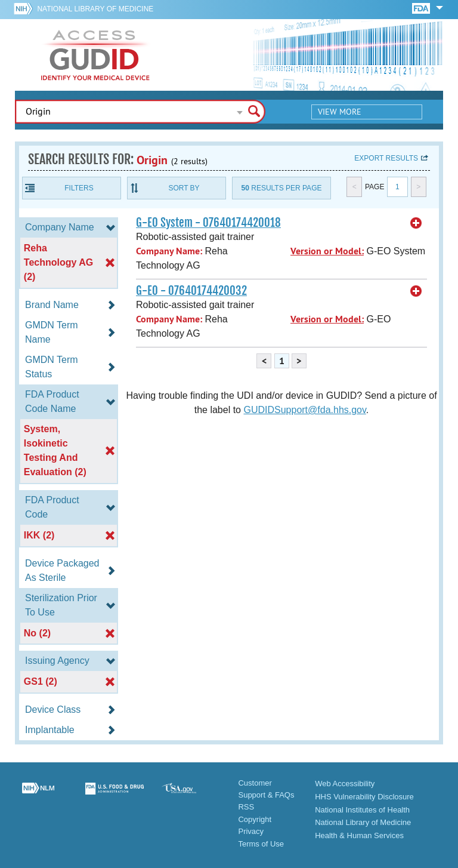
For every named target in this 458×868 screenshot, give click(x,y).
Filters (79, 188)
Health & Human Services (359, 835)
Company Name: (169, 251)
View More (340, 112)
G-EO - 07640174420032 (191, 291)
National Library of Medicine (95, 9)
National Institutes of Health (362, 810)
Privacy (251, 831)
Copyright (255, 819)
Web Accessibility (345, 784)
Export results (386, 158)
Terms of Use (261, 844)
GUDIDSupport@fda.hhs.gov (304, 410)
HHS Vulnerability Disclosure (364, 797)
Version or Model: (327, 251)
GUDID (95, 55)
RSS (246, 807)
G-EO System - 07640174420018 (208, 223)
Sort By (184, 188)
